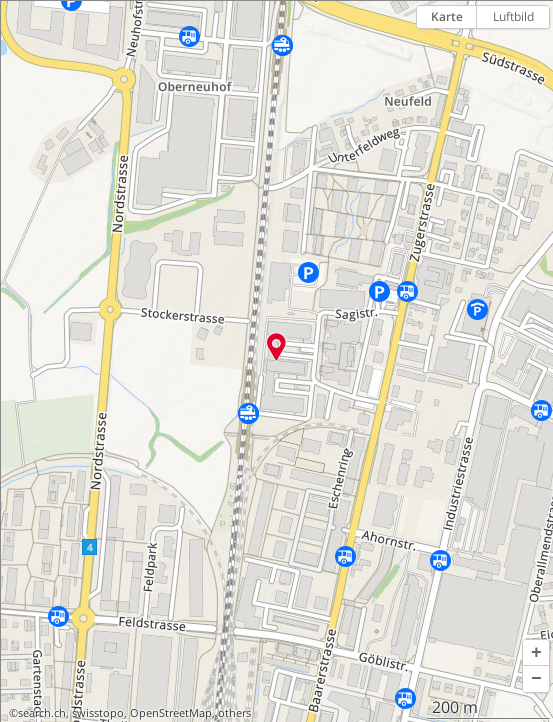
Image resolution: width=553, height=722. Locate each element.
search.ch (42, 713)
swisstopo (98, 713)
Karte (447, 16)
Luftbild (513, 16)
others (234, 713)
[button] (536, 653)
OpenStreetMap (171, 713)
